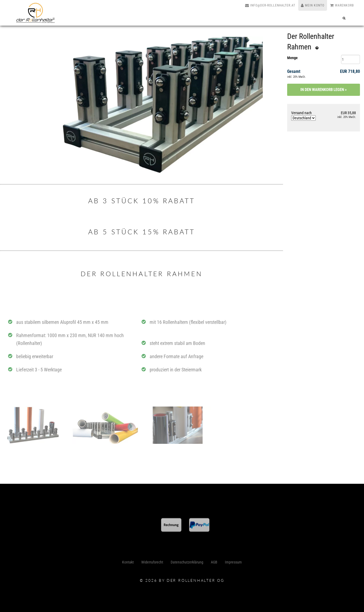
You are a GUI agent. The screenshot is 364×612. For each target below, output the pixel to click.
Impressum (233, 563)
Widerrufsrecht (152, 563)
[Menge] (351, 59)
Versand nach (303, 116)
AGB (214, 563)
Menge (292, 58)
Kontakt (128, 563)
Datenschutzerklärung (187, 563)
